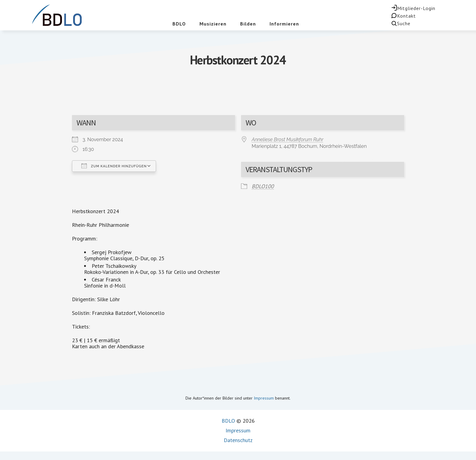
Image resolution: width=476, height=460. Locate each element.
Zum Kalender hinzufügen (114, 166)
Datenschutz (238, 440)
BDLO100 (263, 186)
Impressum (264, 398)
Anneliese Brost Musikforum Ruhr (288, 140)
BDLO (228, 421)
